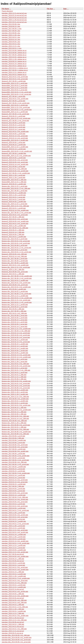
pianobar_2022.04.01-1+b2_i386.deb (14, 602)
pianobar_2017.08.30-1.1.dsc (12, 29)
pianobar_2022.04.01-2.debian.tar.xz (14, 75)
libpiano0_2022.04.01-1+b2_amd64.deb (15, 132)
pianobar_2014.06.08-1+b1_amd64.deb (15, 451)
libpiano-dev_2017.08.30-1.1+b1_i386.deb (16, 331)
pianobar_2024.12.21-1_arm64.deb (14, 546)
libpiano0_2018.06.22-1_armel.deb (13, 125)
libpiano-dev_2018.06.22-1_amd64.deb (15, 344)
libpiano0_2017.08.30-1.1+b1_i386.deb (15, 228)
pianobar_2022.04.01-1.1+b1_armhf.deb (15, 510)
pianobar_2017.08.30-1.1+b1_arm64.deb (16, 456)
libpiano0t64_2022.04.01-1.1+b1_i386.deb (16, 189)
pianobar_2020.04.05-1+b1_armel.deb (15, 502)
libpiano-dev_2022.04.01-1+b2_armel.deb (16, 241)
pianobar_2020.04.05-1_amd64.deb (14, 550)
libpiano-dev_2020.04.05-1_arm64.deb (15, 351)
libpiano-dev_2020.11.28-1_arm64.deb (15, 392)
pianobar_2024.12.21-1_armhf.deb (13, 528)
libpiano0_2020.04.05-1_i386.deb (13, 235)
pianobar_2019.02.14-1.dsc (11, 40)
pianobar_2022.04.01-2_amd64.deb (14, 574)
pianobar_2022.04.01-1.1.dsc (12, 48)
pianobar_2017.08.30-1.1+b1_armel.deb (15, 464)
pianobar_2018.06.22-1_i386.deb (13, 559)
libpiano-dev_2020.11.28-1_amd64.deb (15, 394)
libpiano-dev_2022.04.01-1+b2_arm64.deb (16, 283)
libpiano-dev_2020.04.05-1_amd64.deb (15, 353)
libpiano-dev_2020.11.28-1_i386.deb (14, 423)
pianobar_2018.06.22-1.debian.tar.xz (14, 61)
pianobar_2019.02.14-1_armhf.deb (13, 475)
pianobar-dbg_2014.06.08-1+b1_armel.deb (16, 642)
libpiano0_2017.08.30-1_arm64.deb (14, 81)
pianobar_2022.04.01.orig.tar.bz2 (13, 627)
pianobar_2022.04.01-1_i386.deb (13, 624)
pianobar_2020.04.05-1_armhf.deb (13, 489)
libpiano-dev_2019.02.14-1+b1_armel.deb (16, 342)
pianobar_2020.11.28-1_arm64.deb (14, 537)
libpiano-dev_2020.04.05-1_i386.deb (14, 414)
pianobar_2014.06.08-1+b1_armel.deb (15, 447)
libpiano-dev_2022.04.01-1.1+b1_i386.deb (16, 370)
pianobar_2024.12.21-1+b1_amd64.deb (15, 596)
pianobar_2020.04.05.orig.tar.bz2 (13, 598)
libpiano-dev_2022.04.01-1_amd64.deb (15, 401)
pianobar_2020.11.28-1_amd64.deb (14, 576)
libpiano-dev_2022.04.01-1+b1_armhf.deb (16, 386)
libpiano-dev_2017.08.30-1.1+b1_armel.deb (16, 213)
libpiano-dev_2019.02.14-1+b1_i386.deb (15, 419)
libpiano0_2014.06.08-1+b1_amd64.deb (15, 399)
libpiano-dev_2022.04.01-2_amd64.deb (15, 281)
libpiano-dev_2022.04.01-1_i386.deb (14, 427)
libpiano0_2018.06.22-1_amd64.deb (14, 184)
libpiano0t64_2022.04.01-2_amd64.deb (15, 140)
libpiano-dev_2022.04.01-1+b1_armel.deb (16, 383)
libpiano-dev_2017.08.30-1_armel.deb (15, 191)
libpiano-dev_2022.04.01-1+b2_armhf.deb (16, 243)
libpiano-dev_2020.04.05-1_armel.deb (15, 324)
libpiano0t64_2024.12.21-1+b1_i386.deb (15, 206)
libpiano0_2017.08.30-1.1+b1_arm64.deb (16, 103)
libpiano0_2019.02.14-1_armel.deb (13, 129)
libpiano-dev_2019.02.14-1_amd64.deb (15, 348)
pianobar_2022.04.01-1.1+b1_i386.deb (15, 607)
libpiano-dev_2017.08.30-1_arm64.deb (15, 261)
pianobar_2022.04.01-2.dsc (11, 44)
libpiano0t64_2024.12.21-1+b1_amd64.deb (16, 156)
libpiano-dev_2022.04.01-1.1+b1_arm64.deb (17, 302)
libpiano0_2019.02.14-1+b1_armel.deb (15, 136)
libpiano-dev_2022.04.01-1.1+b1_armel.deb (16, 248)
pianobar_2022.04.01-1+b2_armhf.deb (15, 506)
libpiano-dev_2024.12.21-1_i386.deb (14, 377)
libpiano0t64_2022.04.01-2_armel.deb (15, 90)
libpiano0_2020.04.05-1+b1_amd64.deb (15, 221)
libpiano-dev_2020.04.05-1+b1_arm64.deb (16, 366)
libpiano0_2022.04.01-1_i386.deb (13, 274)
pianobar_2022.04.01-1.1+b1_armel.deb (15, 524)
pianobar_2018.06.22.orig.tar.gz (12, 633)
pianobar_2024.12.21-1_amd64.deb (14, 587)
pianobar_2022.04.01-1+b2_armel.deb (15, 517)
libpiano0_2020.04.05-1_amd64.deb (14, 202)
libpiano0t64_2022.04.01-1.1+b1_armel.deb (16, 94)
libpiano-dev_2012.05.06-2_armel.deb (15, 316)
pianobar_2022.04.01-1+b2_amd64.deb (15, 570)
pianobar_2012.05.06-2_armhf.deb (13, 436)
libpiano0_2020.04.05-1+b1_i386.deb (14, 254)
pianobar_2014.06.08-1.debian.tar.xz (14, 53)
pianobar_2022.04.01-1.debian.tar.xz (14, 66)
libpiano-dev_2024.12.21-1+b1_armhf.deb (16, 267)
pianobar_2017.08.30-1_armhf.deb (13, 454)
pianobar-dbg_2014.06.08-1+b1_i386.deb (16, 635)
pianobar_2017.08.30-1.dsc (11, 31)
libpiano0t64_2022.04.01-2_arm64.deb (15, 105)
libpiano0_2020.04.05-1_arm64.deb (14, 158)
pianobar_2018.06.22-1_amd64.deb (14, 521)
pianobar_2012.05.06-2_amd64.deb (14, 440)
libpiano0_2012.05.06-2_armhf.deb (14, 123)
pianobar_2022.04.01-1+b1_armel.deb (15, 581)
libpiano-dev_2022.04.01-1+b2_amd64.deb (16, 287)
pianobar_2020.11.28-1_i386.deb (13, 609)
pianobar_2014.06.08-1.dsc (11, 33)
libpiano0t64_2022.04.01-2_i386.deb (14, 180)
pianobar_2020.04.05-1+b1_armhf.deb (15, 493)
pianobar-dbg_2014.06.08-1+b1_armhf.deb (16, 640)
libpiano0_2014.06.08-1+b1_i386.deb (14, 421)
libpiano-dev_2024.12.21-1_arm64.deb (15, 305)
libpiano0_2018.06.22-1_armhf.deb (14, 116)
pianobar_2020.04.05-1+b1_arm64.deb (15, 515)
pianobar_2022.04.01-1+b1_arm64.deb (15, 592)
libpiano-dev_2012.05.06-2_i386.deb (14, 379)
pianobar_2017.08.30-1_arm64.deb (14, 449)
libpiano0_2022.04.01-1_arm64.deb (14, 208)
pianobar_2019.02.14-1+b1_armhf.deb (15, 480)
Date (65, 9)
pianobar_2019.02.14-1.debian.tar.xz (14, 64)
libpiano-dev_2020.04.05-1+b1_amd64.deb (16, 381)
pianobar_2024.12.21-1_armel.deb (13, 548)
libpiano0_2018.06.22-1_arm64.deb (14, 145)
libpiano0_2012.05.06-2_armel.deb (13, 167)
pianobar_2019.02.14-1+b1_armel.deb (15, 482)
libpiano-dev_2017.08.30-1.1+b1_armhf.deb (16, 294)
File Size (50, 9)
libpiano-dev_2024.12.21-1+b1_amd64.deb (16, 329)
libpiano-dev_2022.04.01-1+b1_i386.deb (15, 429)
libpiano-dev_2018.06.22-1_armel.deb (15, 320)
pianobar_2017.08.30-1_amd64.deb (14, 467)
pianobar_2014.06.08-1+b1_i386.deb (14, 462)
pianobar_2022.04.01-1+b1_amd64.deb (15, 616)
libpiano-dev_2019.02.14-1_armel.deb (15, 327)
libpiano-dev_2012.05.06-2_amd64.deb (15, 390)
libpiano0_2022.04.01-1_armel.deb (13, 197)
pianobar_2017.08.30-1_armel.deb (13, 458)
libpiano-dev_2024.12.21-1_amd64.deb (15, 296)
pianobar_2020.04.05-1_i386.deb (13, 594)
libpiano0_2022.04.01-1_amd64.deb (14, 237)
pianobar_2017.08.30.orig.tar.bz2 (13, 554)
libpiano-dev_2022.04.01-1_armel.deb (15, 368)
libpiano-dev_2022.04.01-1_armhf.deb (15, 373)
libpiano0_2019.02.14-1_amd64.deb (14, 193)
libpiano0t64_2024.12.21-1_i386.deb (14, 182)
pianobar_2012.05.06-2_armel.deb (13, 443)
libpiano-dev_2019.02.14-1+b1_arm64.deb (16, 355)
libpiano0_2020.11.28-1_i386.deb (13, 270)
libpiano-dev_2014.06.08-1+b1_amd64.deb (16, 432)
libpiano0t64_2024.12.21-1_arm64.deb (15, 112)
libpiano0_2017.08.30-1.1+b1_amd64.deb (16, 173)
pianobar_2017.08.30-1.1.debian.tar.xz (15, 70)
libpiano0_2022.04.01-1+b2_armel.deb (15, 79)
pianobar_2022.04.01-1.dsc (11, 37)
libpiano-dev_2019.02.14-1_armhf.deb (15, 322)
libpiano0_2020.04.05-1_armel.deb (13, 143)
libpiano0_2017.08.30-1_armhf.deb (14, 97)
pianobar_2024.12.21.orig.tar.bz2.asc (14, 13)
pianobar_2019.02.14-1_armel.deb (13, 478)
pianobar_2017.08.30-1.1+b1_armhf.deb (15, 460)
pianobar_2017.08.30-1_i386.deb (13, 486)
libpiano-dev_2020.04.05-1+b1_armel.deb (16, 337)
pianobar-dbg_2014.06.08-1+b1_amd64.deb (17, 638)
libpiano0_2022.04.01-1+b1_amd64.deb (15, 265)
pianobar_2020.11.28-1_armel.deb (13, 526)
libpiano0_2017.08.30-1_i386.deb (13, 217)
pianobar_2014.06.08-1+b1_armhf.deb (15, 445)
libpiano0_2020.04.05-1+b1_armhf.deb (15, 162)
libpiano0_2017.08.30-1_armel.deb (13, 101)
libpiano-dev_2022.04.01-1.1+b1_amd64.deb (17, 298)
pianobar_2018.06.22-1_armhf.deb (13, 471)
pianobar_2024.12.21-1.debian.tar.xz (14, 72)
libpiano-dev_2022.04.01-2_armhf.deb (15, 239)
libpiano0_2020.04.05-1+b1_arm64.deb (15, 171)
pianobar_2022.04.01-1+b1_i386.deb (14, 629)
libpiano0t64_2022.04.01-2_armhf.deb (15, 86)
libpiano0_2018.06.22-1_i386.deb (13, 230)
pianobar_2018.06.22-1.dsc (11, 26)
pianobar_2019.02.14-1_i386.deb (13, 572)
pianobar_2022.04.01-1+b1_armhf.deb (15, 567)
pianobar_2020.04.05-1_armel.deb (13, 491)
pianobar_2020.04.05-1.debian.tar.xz (14, 57)
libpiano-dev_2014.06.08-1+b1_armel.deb (16, 388)
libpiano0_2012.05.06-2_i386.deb (13, 309)
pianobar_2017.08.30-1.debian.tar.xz (14, 55)
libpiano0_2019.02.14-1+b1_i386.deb (14, 256)
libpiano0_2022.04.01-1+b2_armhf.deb (15, 77)
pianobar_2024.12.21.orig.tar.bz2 (13, 631)
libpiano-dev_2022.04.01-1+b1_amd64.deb (16, 410)
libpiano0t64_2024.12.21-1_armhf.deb (15, 83)
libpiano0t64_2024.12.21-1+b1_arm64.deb (16, 118)
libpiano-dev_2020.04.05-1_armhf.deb (15, 318)
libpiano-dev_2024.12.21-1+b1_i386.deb (15, 397)
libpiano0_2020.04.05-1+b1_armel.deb (15, 160)
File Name (5, 9)
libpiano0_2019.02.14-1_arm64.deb (14, 149)
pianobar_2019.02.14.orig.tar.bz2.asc (14, 15)
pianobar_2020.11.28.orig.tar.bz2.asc (14, 20)
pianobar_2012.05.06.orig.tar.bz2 (13, 561)
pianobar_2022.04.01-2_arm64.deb (14, 539)
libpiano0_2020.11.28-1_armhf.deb (14, 178)
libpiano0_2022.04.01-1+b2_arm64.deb (15, 99)
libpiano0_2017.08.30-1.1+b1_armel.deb (15, 121)
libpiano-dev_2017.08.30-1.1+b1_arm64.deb (17, 278)
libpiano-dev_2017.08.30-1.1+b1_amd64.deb (17, 276)
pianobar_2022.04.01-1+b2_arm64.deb (15, 532)
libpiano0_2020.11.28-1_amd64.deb (14, 226)
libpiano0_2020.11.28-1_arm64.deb (14, 195)
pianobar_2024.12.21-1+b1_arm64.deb (15, 552)
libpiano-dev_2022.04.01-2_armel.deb (15, 250)
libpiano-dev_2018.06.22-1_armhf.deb (15, 307)
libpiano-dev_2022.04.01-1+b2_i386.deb (15, 364)
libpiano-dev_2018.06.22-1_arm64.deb (15, 340)
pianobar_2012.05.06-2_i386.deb (13, 438)
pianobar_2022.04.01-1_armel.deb (13, 565)
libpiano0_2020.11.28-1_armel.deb (13, 175)
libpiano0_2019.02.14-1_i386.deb (13, 232)
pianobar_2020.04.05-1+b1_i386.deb (14, 600)
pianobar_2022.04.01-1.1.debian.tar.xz (15, 68)
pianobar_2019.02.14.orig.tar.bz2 (13, 589)
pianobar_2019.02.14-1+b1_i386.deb (14, 583)
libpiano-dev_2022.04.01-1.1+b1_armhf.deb (16, 252)
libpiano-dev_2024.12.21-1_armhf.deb (15, 186)
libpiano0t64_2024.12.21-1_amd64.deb (15, 147)
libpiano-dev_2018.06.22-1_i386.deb (14, 408)
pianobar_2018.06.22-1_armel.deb (13, 469)
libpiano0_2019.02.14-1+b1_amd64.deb (15, 210)
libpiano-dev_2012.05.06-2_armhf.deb (15, 245)
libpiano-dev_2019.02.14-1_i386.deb (14, 412)
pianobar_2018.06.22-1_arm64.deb (14, 484)
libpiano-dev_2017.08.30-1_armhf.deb (15, 259)
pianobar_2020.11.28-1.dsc (11, 35)
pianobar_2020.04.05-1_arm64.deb (14, 508)
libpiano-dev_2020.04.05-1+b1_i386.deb (15, 416)
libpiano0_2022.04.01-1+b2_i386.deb (14, 169)
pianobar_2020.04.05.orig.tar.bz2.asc (14, 18)
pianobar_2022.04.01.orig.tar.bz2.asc (14, 22)
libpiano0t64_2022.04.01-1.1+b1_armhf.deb (16, 92)
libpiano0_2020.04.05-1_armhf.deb (14, 134)
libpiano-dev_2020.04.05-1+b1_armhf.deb (16, 335)
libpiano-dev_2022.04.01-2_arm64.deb (15, 291)
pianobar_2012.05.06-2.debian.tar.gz (14, 50)
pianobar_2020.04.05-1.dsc (11, 42)
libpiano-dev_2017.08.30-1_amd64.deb (15, 263)
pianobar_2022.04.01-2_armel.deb (13, 519)
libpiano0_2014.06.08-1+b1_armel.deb (15, 272)
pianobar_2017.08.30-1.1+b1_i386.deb (15, 497)
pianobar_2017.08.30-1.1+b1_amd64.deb (16, 473)
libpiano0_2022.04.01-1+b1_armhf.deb (15, 219)
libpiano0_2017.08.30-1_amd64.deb (14, 153)
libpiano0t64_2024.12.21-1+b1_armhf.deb (16, 107)
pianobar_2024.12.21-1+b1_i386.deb (14, 620)
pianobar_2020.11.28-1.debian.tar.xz (14, 59)
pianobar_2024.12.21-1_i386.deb (13, 613)
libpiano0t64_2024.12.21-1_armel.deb (15, 88)
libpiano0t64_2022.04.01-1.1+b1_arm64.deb (17, 110)
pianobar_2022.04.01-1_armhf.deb (13, 563)
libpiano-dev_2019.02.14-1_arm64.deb (15, 346)
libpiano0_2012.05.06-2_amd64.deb (14, 289)
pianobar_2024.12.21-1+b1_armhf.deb (15, 530)
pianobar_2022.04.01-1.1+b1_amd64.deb (16, 578)
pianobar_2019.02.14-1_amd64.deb (14, 535)
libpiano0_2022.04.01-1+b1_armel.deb (15, 215)
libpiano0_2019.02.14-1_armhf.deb (14, 127)
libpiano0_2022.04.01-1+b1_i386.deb (14, 313)
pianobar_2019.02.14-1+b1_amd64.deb (15, 541)
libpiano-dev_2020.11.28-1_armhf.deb (15, 359)
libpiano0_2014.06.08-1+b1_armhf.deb (15, 285)
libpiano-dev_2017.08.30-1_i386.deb (14, 311)
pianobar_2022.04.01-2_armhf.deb (13, 504)
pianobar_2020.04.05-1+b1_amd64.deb (15, 556)
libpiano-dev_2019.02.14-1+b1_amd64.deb (16, 357)
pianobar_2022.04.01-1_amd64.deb (14, 611)
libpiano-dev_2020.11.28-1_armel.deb (15, 362)
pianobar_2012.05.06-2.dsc (11, 24)
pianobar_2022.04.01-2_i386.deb (13, 605)
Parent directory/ (7, 11)
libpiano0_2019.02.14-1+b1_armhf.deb (15, 138)
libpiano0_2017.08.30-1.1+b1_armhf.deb (15, 114)
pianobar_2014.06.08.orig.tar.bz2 (13, 622)
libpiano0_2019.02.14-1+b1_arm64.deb (15, 164)
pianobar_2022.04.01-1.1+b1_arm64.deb (16, 543)
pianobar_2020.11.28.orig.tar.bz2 (13, 618)
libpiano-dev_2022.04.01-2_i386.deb (14, 375)
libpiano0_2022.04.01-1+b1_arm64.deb (15, 224)
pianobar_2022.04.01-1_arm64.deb (14, 585)
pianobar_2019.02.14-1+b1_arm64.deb (15, 500)
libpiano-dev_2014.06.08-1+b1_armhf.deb (16, 425)
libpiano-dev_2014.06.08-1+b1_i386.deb (15, 434)
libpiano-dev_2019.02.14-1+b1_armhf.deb (16, 333)
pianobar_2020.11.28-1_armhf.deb (13, 513)
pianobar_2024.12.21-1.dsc (11, 46)
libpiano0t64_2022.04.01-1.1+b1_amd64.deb (17, 151)
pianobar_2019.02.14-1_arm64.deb (14, 495)
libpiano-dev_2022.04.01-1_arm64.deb (15, 403)
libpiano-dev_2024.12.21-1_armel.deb (15, 204)
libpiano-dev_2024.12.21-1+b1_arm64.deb (16, 300)
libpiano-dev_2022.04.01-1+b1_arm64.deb (16, 405)
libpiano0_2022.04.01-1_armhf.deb (14, 199)
